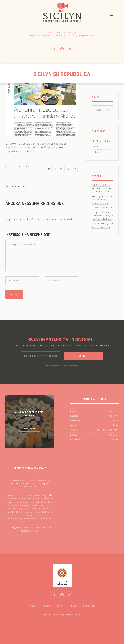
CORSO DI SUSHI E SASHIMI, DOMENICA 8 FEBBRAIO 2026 (102, 188)
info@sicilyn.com (86, 36)
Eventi (61, 606)
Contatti (89, 606)
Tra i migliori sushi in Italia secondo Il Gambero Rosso (102, 200)
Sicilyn (61, 614)
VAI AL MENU (30, 428)
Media (95, 152)
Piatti (95, 147)
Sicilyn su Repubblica (102, 208)
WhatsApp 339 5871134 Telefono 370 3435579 (53, 36)
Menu (47, 606)
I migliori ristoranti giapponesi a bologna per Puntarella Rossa (102, 216)
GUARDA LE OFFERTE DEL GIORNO (30, 414)
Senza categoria (16, 187)
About (34, 606)
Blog (74, 606)
